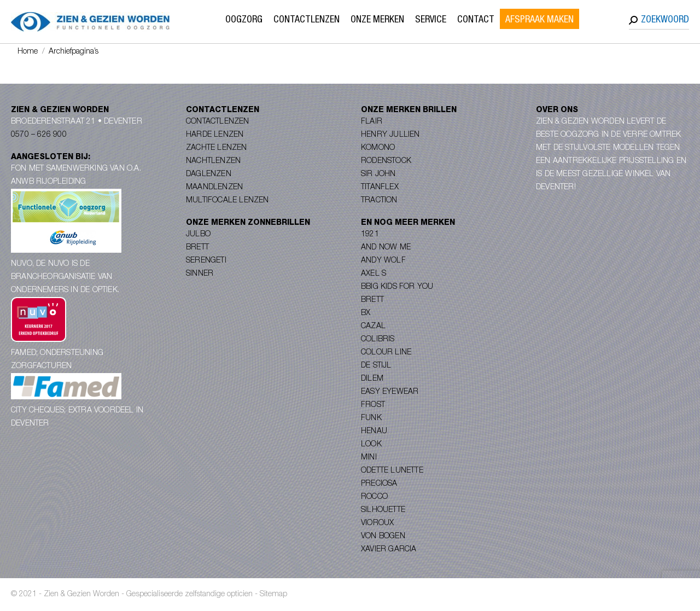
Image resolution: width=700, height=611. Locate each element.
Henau (374, 432)
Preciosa (379, 484)
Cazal (373, 327)
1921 (370, 235)
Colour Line (386, 353)
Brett (197, 248)
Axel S (374, 274)
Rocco (374, 497)
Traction (379, 201)
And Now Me (386, 248)
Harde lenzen (215, 135)
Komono (378, 148)
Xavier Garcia (389, 550)
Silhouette (383, 510)
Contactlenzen (218, 122)
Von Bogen (383, 537)
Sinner (200, 274)
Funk (371, 418)
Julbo (198, 235)
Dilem (372, 379)
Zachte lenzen (217, 148)
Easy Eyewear (390, 392)
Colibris (378, 340)
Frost (373, 405)
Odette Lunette (392, 471)
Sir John (378, 174)
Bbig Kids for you (397, 287)
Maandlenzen (214, 188)
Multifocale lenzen (227, 201)
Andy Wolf (383, 261)
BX (366, 313)
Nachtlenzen (213, 161)
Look (371, 445)
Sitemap (273, 595)
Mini (369, 458)
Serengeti (206, 261)
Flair (372, 122)
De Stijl (376, 366)
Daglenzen (209, 174)
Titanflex (380, 188)
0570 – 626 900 (39, 135)
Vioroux (377, 523)
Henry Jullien (390, 135)
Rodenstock (386, 161)
